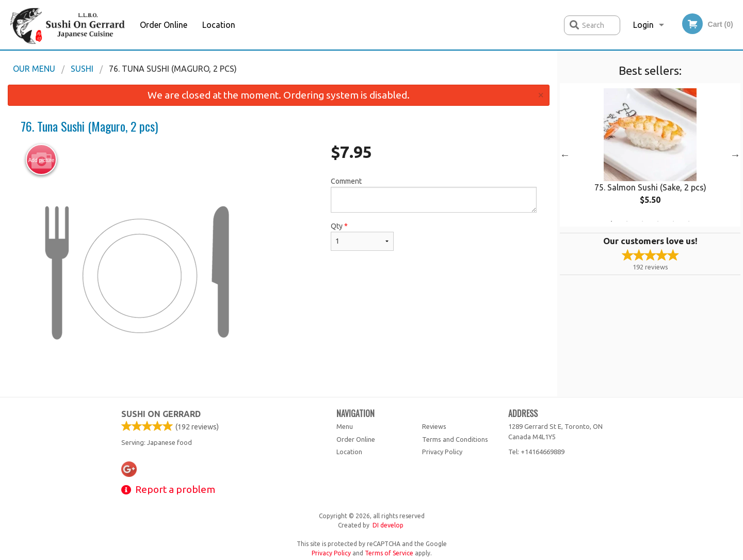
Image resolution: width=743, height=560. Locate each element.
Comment (434, 195)
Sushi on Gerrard (161, 414)
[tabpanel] (650, 155)
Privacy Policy (442, 452)
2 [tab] (627, 221)
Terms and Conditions (455, 439)
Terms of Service (389, 553)
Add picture (42, 160)
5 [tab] (673, 221)
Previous (565, 155)
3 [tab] (642, 221)
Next (735, 155)
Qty (362, 236)
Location (219, 25)
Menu (345, 426)
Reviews (434, 426)
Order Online (164, 25)
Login (643, 25)
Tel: (536, 452)
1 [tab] (611, 221)
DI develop (388, 525)
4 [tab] (658, 221)
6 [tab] (689, 221)
